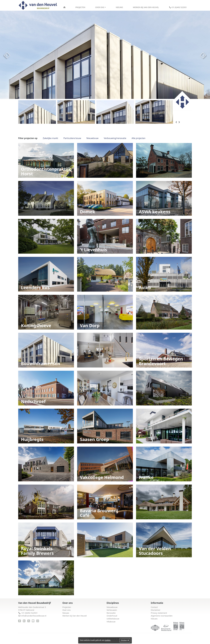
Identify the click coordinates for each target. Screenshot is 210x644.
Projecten (80, 7)
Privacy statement (159, 613)
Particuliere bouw (72, 138)
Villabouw (111, 622)
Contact (154, 607)
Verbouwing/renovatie (115, 138)
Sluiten (125, 640)
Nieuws (119, 7)
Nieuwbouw (92, 138)
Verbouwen (112, 610)
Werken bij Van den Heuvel (146, 7)
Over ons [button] (100, 7)
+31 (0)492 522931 (178, 7)
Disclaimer (156, 610)
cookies (108, 640)
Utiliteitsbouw (113, 619)
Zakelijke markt (50, 138)
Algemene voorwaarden (162, 616)
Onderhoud (112, 616)
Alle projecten (138, 138)
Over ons (66, 610)
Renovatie (111, 613)
